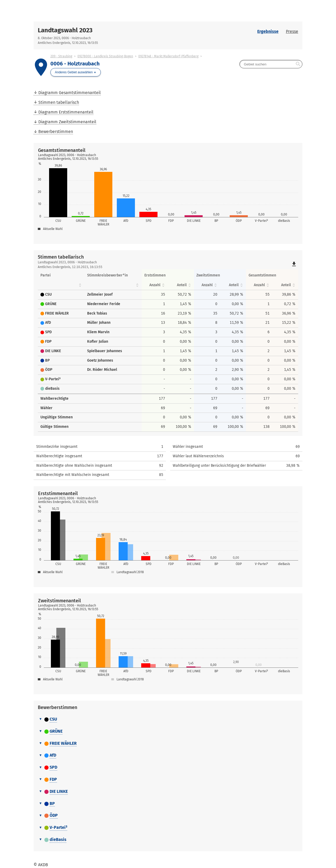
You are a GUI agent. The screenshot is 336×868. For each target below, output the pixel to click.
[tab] (168, 720)
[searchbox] (271, 64)
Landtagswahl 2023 (65, 30)
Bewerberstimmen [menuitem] (56, 132)
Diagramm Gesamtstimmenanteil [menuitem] (70, 93)
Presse (292, 31)
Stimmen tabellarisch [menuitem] (59, 102)
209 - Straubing (61, 56)
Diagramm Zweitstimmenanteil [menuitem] (67, 122)
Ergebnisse (268, 31)
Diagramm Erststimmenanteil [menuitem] (66, 112)
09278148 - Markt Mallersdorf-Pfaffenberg (168, 56)
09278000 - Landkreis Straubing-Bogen (105, 56)
